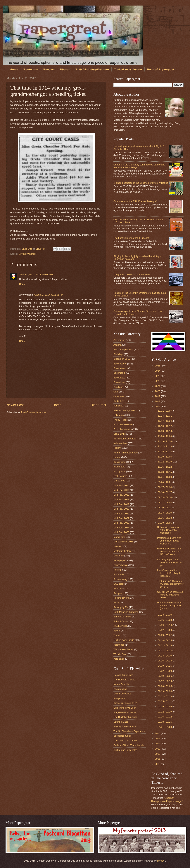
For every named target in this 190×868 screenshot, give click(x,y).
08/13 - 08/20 (165, 513)
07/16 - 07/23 (165, 620)
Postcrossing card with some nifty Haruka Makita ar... (169, 541)
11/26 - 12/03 (165, 436)
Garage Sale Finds (123, 675)
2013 (158, 749)
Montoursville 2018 (123, 542)
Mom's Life (119, 537)
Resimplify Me (121, 607)
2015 (158, 739)
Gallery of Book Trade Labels (129, 745)
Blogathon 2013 (122, 359)
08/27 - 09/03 (165, 503)
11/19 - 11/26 (165, 441)
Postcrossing (120, 579)
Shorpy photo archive (125, 726)
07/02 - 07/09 (165, 630)
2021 (158, 386)
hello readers (120, 443)
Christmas (119, 396)
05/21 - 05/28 (165, 650)
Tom (22, 274)
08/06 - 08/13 (165, 518)
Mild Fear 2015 (121, 485)
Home (14, 69)
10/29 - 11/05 (165, 457)
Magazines (119, 481)
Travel (117, 635)
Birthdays (118, 354)
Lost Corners (120, 476)
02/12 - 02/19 (165, 696)
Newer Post (15, 405)
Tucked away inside (124, 640)
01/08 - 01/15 (165, 722)
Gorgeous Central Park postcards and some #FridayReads (169, 551)
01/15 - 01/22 (165, 717)
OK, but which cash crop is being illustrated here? (170, 595)
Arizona (118, 345)
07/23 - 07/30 (165, 615)
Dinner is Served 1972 (125, 703)
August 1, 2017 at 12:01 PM (49, 295)
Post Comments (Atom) (33, 412)
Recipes (49, 69)
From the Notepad (123, 424)
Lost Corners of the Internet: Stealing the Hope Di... (170, 573)
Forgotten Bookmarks (125, 712)
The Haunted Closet (124, 680)
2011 (158, 759)
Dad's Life (119, 401)
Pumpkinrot (119, 698)
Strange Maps (121, 722)
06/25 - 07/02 (165, 635)
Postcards (31, 69)
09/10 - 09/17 (165, 492)
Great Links (120, 434)
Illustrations (119, 462)
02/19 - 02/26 (165, 691)
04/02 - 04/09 (165, 671)
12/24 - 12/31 (165, 416)
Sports (117, 631)
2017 (158, 407)
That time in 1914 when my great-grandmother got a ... (170, 584)
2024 (158, 371)
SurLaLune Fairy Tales (125, 750)
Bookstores (119, 382)
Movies (117, 546)
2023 (158, 376)
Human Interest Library (126, 453)
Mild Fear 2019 (121, 504)
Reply (22, 284)
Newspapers (120, 560)
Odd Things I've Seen (125, 708)
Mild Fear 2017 (121, 495)
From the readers (123, 429)
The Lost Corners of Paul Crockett (131, 238)
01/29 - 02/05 (165, 707)
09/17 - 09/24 (165, 487)
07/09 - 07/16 (165, 625)
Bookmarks (119, 373)
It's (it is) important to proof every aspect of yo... (170, 562)
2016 (158, 733)
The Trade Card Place (125, 741)
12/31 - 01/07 (165, 411)
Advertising (119, 340)
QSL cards (119, 584)
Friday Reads (121, 420)
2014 (158, 744)
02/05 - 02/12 (165, 701)
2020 (158, 391)
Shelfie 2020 (120, 626)
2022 (158, 381)
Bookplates (119, 378)
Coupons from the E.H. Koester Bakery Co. (136, 201)
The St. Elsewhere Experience (129, 731)
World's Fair (120, 654)
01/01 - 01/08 (165, 727)
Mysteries (119, 556)
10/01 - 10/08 (165, 477)
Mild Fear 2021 (121, 514)
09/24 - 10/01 (165, 482)
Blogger (161, 861)
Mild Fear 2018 (121, 499)
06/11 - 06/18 (165, 645)
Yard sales (119, 659)
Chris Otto (27, 249)
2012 (158, 754)
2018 (158, 401)
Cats (116, 392)
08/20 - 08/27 (165, 508)
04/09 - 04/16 (165, 666)
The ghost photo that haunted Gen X (133, 274)
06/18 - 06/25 (165, 640)
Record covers (121, 598)
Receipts (118, 589)
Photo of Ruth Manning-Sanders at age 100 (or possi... (170, 605)
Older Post (98, 405)
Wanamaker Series (123, 649)
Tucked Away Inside (128, 69)
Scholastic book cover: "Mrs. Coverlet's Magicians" (169, 530)
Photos (65, 69)
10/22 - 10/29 (165, 462)
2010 (158, 764)
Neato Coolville (121, 684)
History (117, 448)
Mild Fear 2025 (121, 532)
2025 (158, 366)
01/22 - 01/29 (165, 712)
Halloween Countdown (125, 439)
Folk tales (119, 415)
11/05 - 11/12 (165, 452)
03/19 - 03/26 (165, 676)
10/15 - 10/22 (165, 467)
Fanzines (118, 406)
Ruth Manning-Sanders (92, 69)
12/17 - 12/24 (165, 421)
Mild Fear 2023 (121, 523)
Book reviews (121, 368)
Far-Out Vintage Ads (124, 410)
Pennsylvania (121, 565)
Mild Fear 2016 (121, 490)
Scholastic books (122, 617)
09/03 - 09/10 (165, 497)
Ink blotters (119, 467)
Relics (117, 603)
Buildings (118, 387)
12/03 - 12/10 (165, 431)
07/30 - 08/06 (165, 523)
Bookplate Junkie (122, 736)
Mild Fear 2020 (121, 509)
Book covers (120, 364)
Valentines (119, 645)
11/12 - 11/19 (165, 446)
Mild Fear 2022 (121, 518)
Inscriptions (119, 471)
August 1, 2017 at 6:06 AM (39, 274)
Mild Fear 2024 (121, 528)
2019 (158, 396)
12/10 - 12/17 (165, 426)
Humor (117, 457)
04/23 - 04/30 (165, 656)
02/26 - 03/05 (165, 686)
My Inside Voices (122, 694)
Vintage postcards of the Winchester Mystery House (141, 183)
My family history (27, 254)
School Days (120, 621)
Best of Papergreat (123, 349)
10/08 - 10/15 (165, 472)
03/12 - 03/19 (165, 681)
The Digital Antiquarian (125, 717)
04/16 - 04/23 (165, 661)
